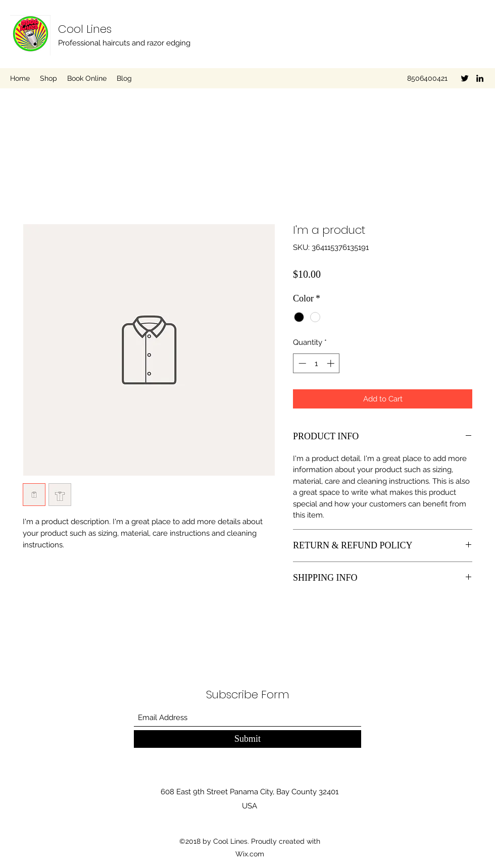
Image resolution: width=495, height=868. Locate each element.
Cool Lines (85, 29)
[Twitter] (465, 78)
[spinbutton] (316, 363)
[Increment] (332, 363)
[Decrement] (301, 363)
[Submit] (247, 739)
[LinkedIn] (480, 78)
